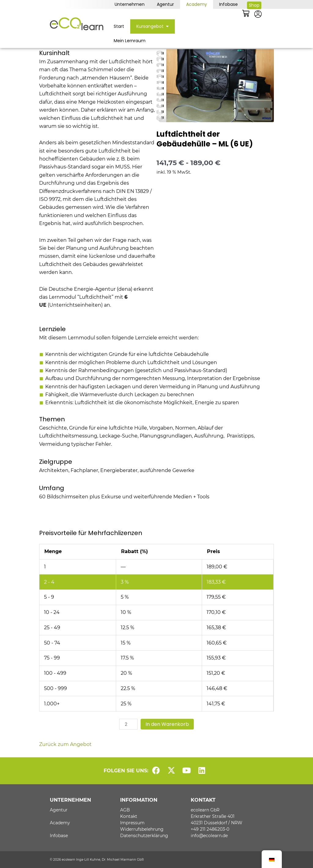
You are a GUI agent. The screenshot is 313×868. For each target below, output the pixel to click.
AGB (125, 810)
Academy (197, 4)
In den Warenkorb (167, 724)
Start (119, 26)
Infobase (228, 4)
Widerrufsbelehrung (142, 829)
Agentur (165, 4)
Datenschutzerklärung (144, 836)
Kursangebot (153, 26)
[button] (166, 26)
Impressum (132, 823)
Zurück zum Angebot (65, 744)
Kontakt (129, 816)
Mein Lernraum (130, 41)
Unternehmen (130, 4)
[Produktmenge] (128, 724)
